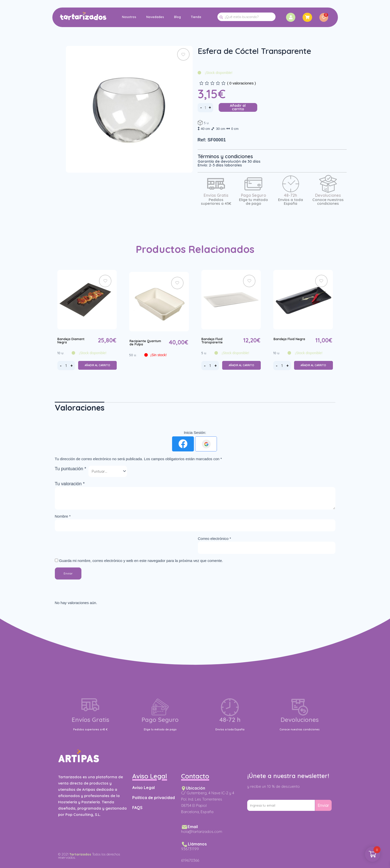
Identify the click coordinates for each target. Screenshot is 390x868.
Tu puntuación (71, 469)
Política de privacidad (154, 798)
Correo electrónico (215, 539)
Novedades (155, 17)
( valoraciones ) (242, 83)
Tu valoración (70, 484)
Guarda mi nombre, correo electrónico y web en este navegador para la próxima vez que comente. (141, 561)
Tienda (196, 17)
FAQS (137, 808)
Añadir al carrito (238, 107)
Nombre (63, 516)
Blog (177, 17)
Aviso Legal (144, 788)
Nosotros (129, 17)
